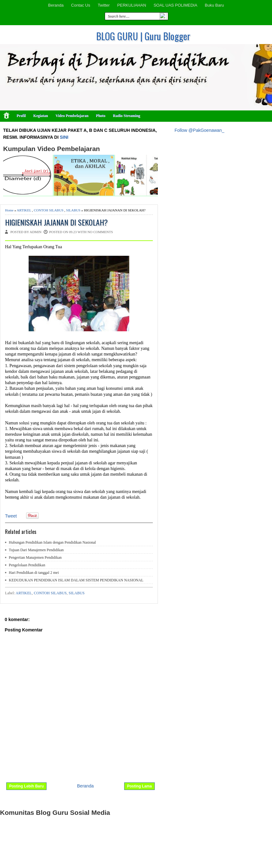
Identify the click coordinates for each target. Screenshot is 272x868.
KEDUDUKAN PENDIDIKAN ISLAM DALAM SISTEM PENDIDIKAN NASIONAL (76, 580)
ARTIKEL (24, 210)
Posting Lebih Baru (26, 786)
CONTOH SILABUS (49, 210)
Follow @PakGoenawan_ (199, 130)
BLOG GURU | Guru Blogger (143, 36)
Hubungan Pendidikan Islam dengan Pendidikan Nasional (52, 542)
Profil (21, 116)
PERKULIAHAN (132, 5)
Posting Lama (139, 786)
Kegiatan (41, 116)
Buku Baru (214, 5)
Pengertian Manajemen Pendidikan (35, 557)
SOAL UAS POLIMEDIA (175, 5)
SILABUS (73, 210)
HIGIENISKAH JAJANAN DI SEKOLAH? (56, 222)
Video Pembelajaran (72, 116)
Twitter (104, 5)
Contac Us (81, 5)
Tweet (11, 516)
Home (9, 210)
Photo (101, 116)
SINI (64, 137)
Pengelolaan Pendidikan (27, 565)
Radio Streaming (127, 116)
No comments (100, 232)
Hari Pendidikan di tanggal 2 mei (34, 573)
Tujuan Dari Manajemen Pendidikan (36, 550)
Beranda (56, 5)
